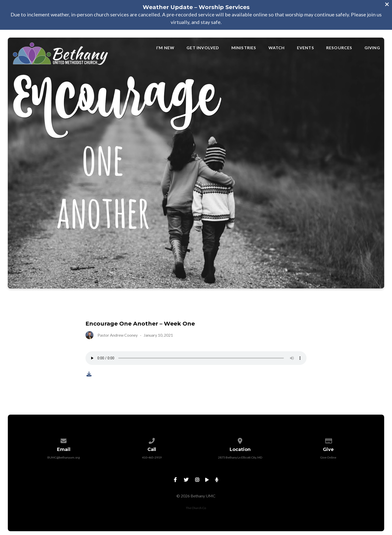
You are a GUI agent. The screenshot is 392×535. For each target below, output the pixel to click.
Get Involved (203, 48)
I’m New (165, 48)
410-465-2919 (152, 457)
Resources (339, 48)
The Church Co (196, 508)
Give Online (328, 457)
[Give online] (328, 440)
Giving (372, 48)
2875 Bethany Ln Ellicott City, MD (240, 457)
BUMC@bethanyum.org (64, 457)
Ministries (244, 48)
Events (306, 48)
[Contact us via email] (64, 440)
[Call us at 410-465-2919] (152, 440)
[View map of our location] (240, 440)
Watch (277, 48)
